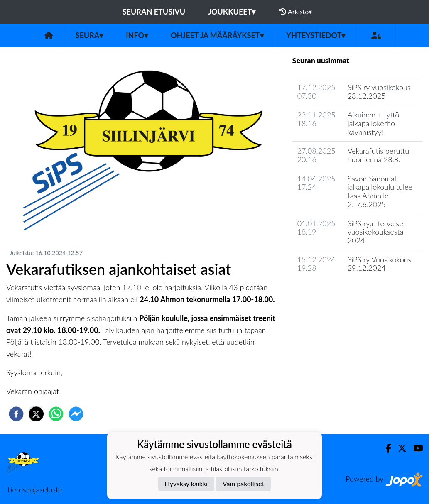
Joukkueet (232, 12)
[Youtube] (415, 448)
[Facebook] (385, 448)
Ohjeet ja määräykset (217, 35)
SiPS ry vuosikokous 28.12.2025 (379, 92)
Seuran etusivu (154, 12)
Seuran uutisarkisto (329, 292)
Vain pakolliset (244, 483)
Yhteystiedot (316, 35)
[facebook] (16, 414)
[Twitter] (399, 448)
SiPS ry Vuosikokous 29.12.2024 (380, 264)
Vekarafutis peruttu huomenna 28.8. (378, 155)
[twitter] (36, 414)
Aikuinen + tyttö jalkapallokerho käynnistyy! (374, 123)
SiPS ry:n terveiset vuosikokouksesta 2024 (377, 232)
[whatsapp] (56, 414)
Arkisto (296, 12)
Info (137, 35)
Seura (89, 35)
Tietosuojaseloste (34, 489)
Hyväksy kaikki (186, 483)
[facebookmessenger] (76, 414)
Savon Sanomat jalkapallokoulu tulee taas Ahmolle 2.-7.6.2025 (380, 191)
